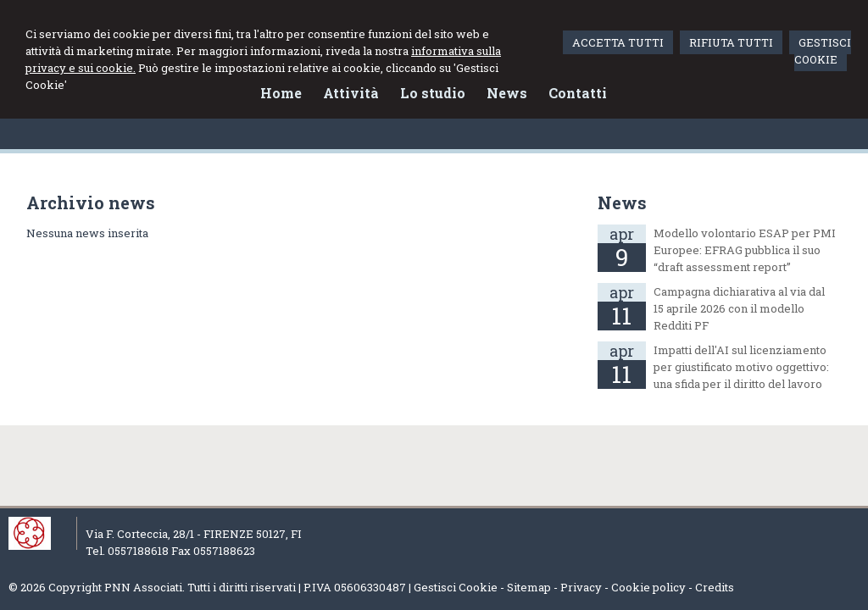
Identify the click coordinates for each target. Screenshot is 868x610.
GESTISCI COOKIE (823, 51)
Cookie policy (648, 587)
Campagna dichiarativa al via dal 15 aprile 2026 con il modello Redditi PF (739, 308)
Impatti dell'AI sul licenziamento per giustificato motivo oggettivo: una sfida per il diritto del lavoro (741, 367)
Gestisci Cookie (456, 587)
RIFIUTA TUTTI (731, 42)
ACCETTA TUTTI (618, 42)
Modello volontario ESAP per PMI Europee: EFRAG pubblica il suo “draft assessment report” (745, 250)
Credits (715, 587)
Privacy (581, 587)
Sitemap (529, 587)
